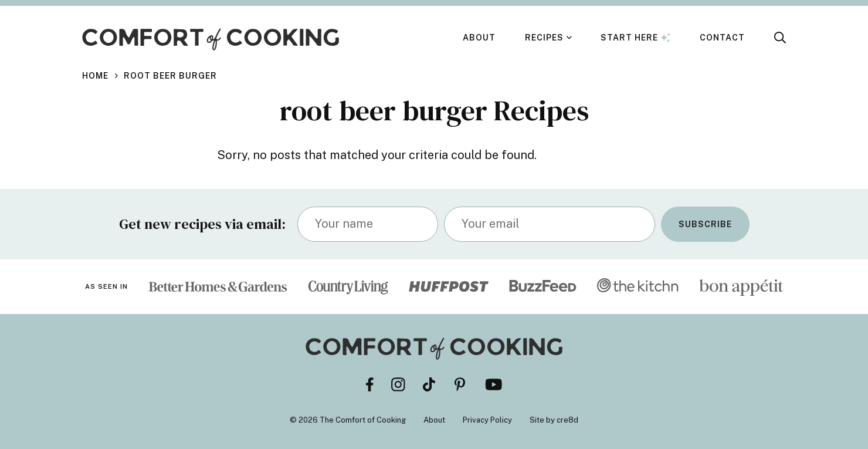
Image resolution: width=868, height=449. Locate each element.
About (479, 38)
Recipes (544, 38)
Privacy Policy (487, 420)
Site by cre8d (554, 420)
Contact (722, 38)
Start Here (635, 38)
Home (95, 76)
